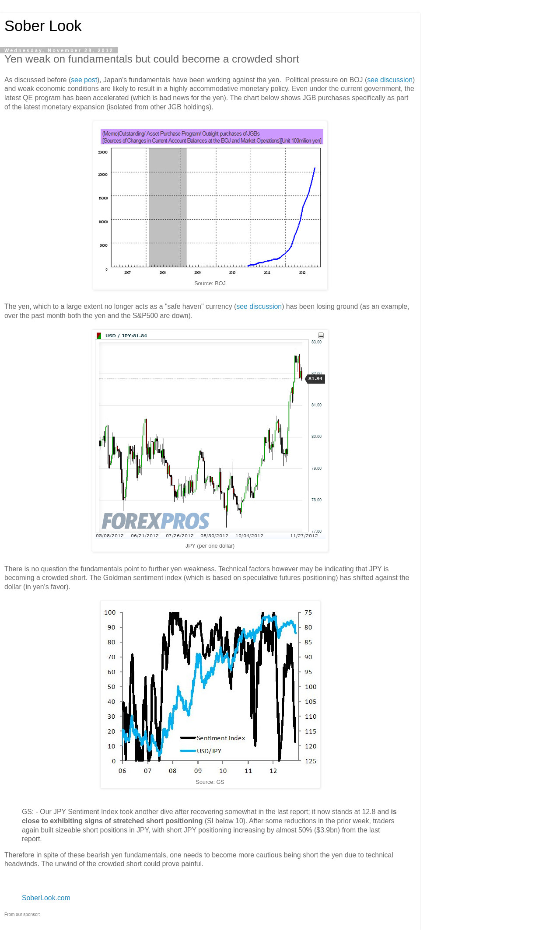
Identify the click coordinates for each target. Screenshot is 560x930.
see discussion (390, 80)
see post (84, 80)
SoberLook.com (46, 898)
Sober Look (43, 26)
